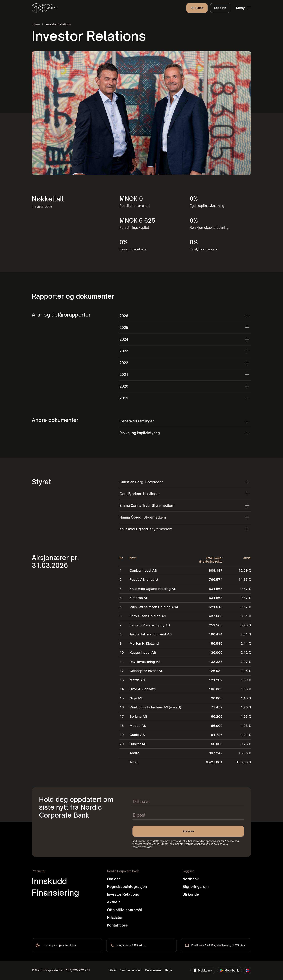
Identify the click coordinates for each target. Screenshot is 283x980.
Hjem (36, 24)
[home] (45, 8)
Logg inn (220, 8)
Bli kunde (197, 8)
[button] (243, 8)
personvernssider (142, 847)
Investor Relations (58, 24)
